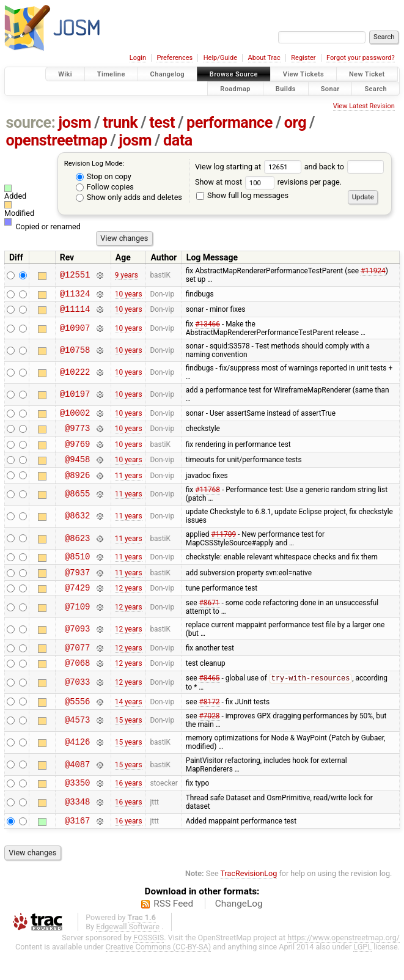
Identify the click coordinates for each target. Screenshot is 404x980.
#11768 (208, 503)
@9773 (77, 435)
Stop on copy (104, 176)
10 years (129, 295)
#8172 (209, 725)
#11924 (373, 271)
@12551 (75, 275)
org (295, 123)
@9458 (77, 470)
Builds (286, 88)
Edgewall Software (128, 955)
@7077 (77, 667)
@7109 (77, 625)
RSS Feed (173, 932)
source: (31, 123)
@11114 (75, 312)
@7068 (77, 684)
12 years (129, 606)
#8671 (209, 621)
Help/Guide (220, 58)
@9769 (77, 453)
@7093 (77, 647)
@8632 (77, 529)
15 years (129, 745)
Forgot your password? (361, 58)
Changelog (167, 74)
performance (230, 123)
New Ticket (367, 74)
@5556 (77, 725)
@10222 (75, 376)
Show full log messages (242, 195)
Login (138, 58)
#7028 (209, 740)
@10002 (75, 418)
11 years (129, 487)
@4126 (77, 767)
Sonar (330, 88)
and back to (344, 167)
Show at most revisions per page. (268, 182)
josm (75, 123)
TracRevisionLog (249, 901)
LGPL (362, 975)
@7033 (77, 705)
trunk (120, 123)
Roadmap (235, 88)
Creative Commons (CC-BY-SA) (159, 975)
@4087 (77, 789)
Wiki (65, 74)
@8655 (77, 507)
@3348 (77, 829)
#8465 (209, 701)
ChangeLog (239, 932)
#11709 (223, 547)
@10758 (75, 354)
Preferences (174, 58)
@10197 (75, 398)
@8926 (77, 488)
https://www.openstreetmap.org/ (343, 966)
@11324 (75, 295)
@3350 (77, 809)
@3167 (77, 848)
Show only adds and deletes (129, 197)
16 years (129, 809)
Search (376, 88)
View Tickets (303, 74)
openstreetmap (57, 140)
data (178, 140)
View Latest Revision (364, 106)
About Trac (264, 58)
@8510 (77, 571)
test (162, 123)
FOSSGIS (149, 966)
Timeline (111, 74)
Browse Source (234, 74)
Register (303, 58)
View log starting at (250, 167)
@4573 (77, 745)
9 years (127, 275)
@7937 (77, 588)
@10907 (75, 332)
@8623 (77, 551)
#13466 (208, 328)
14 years (129, 725)
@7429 (77, 606)
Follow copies (105, 187)
